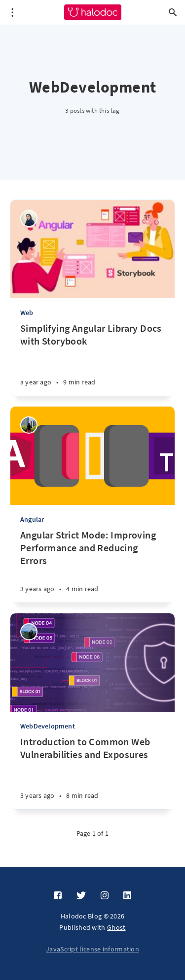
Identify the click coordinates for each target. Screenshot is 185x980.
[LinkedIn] (127, 896)
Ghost (116, 927)
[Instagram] (105, 896)
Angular (32, 519)
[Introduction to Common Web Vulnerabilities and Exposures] (92, 772)
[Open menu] (12, 12)
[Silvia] (29, 425)
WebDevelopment (48, 726)
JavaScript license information (92, 949)
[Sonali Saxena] (29, 632)
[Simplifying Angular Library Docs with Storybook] (92, 359)
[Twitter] (81, 896)
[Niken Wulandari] (29, 218)
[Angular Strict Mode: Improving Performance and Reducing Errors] (92, 566)
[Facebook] (58, 896)
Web (27, 313)
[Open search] (173, 12)
